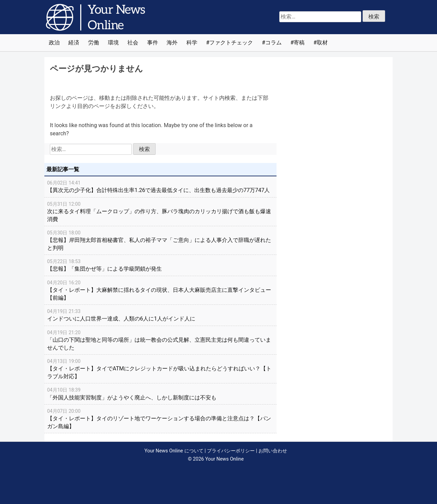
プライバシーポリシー (231, 451)
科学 (192, 43)
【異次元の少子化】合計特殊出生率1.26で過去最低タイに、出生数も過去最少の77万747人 (160, 186)
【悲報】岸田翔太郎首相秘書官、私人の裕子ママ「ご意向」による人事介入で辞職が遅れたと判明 (160, 240)
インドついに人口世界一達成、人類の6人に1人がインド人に (160, 315)
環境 (113, 43)
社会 (133, 43)
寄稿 (299, 43)
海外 (172, 43)
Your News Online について (174, 451)
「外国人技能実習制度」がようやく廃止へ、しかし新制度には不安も (160, 393)
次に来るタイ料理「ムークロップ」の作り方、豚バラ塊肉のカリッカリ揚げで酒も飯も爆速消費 (160, 211)
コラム (273, 43)
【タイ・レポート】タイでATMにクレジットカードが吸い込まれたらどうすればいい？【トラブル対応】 (160, 369)
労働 (94, 43)
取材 (322, 43)
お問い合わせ (273, 451)
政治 (54, 43)
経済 (74, 43)
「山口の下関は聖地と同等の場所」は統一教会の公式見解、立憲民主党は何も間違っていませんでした (160, 340)
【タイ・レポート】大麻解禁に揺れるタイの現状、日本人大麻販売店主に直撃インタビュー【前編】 (160, 290)
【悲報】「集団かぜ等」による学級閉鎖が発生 (160, 265)
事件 (153, 43)
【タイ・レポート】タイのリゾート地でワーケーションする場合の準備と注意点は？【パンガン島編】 (160, 418)
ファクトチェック (231, 43)
